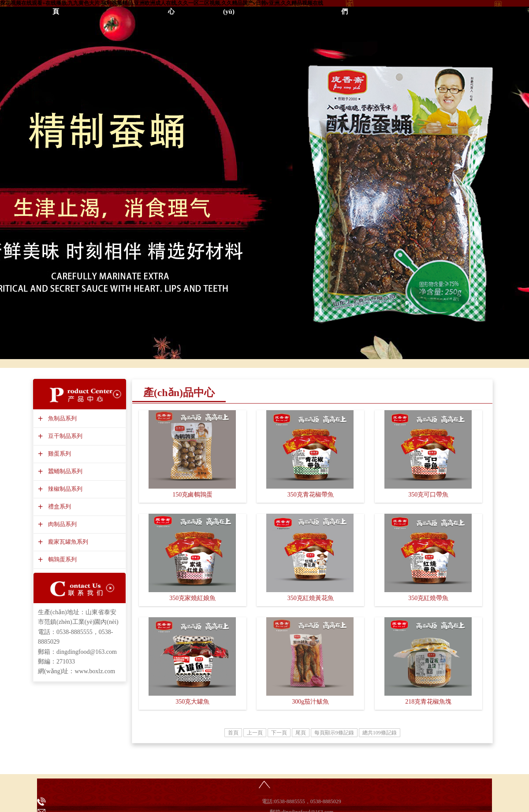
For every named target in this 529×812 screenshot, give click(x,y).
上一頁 (255, 733)
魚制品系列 (61, 418)
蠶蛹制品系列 (64, 471)
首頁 (233, 733)
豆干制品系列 (64, 436)
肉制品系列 (61, 524)
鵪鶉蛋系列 (61, 559)
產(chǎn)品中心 (179, 393)
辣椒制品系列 (64, 489)
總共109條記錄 (380, 733)
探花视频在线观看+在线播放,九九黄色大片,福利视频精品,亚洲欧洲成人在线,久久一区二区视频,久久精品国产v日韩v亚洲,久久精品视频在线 (162, 3)
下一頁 (279, 733)
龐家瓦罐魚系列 (67, 542)
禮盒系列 (58, 506)
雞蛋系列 (58, 454)
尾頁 (301, 733)
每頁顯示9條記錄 (334, 733)
